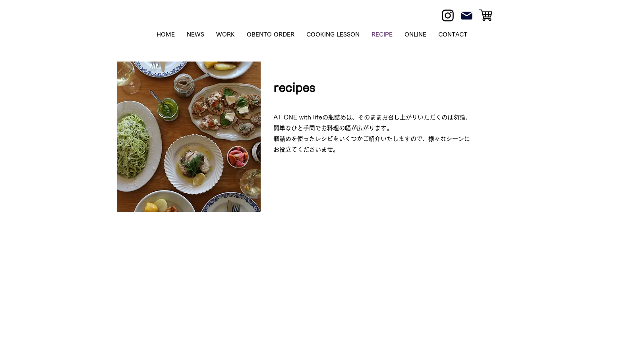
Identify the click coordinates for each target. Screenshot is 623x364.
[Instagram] (448, 15)
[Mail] (467, 15)
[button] (415, 35)
